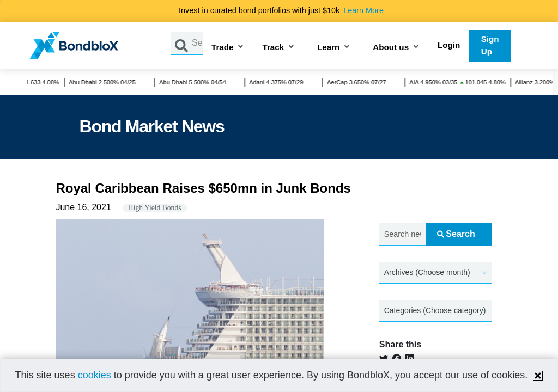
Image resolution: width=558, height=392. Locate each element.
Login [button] (449, 45)
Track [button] (273, 48)
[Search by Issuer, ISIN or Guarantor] (197, 43)
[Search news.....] (403, 234)
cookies (95, 375)
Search (456, 234)
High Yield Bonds (155, 208)
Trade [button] (223, 48)
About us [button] (391, 48)
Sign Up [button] (490, 45)
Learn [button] (328, 48)
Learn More (363, 10)
